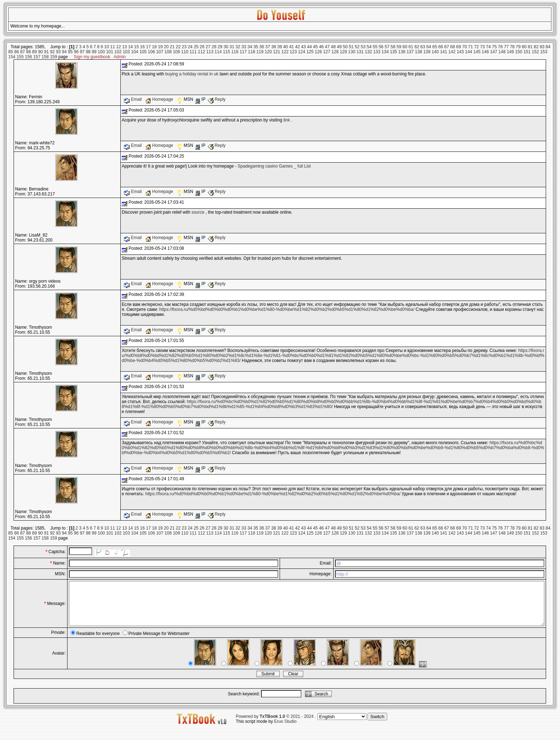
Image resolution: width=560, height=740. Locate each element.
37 (268, 47)
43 (303, 47)
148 (502, 52)
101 (110, 52)
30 (226, 47)
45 (315, 47)
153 (544, 52)
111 (193, 52)
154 (12, 57)
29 (220, 47)
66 (441, 47)
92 (52, 52)
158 (45, 57)
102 (118, 52)
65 (435, 47)
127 (327, 52)
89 (34, 52)
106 (151, 52)
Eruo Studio (286, 730)
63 (423, 47)
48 (333, 47)
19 (160, 47)
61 (411, 47)
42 (297, 47)
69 (458, 47)
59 (399, 47)
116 (235, 52)
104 (135, 52)
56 (381, 47)
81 (530, 47)
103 (126, 52)
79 (518, 47)
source (198, 212)
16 (142, 47)
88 (28, 52)
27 (208, 47)
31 (232, 47)
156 (29, 57)
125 (310, 52)
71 (471, 47)
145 (477, 52)
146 (485, 52)
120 (268, 52)
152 (535, 52)
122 (285, 52)
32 (238, 47)
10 (107, 47)
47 (327, 47)
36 (262, 47)
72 (476, 47)
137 (410, 52)
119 (260, 52)
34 (250, 47)
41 (292, 47)
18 (154, 47)
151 (527, 52)
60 (405, 47)
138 (419, 52)
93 (58, 52)
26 (202, 47)
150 (519, 52)
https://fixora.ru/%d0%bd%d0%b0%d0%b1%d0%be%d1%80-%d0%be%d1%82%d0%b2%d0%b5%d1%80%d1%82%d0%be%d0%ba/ (287, 309)
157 (37, 57)
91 (46, 52)
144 (469, 52)
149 (510, 52)
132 (369, 52)
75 (494, 47)
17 (148, 47)
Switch (377, 725)
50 (345, 47)
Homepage (160, 99)
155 (20, 57)
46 (321, 47)
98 (88, 52)
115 (226, 52)
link (287, 120)
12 (118, 47)
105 (143, 52)
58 (393, 47)
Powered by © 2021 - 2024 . (276, 725)
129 (343, 52)
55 (375, 47)
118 (251, 52)
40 (286, 47)
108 (168, 52)
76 (500, 47)
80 (524, 47)
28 (214, 47)
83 (542, 47)
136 (402, 52)
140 (435, 52)
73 (482, 47)
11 (113, 47)
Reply (217, 99)
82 (536, 47)
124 (302, 52)
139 (427, 52)
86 (17, 52)
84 (548, 47)
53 (363, 47)
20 (166, 47)
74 (488, 47)
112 (201, 52)
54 (369, 47)
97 (82, 52)
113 (210, 52)
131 (360, 52)
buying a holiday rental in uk (192, 74)
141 (444, 52)
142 (452, 52)
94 (64, 52)
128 (335, 52)
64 (429, 47)
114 (218, 52)
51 (351, 47)
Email (133, 99)
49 (339, 47)
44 (309, 47)
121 (276, 52)
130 (352, 52)
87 (22, 52)
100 (101, 52)
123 (293, 52)
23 (184, 47)
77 (506, 47)
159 (54, 57)
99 (94, 52)
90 (41, 52)
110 (185, 52)
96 (76, 52)
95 (70, 52)
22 (178, 47)
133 (377, 52)
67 (447, 47)
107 (160, 52)
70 (464, 47)
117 (243, 52)
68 (453, 47)
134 (385, 52)
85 (11, 52)
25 (196, 47)
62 (417, 47)
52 (357, 47)
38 (274, 47)
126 (318, 52)
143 (460, 52)
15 (136, 47)
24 (190, 47)
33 (244, 47)
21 (172, 47)
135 (394, 52)
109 (176, 52)
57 (387, 47)
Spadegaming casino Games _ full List (274, 166)
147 (494, 52)
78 (512, 47)
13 (124, 47)
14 (131, 47)
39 (279, 47)
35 (256, 47)
